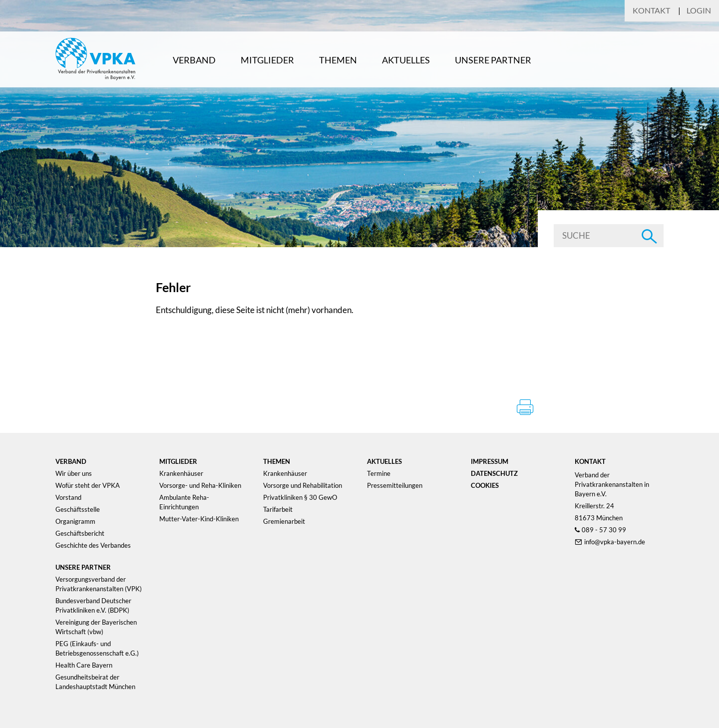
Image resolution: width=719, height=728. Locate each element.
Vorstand (68, 497)
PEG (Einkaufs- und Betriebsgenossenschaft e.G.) (97, 648)
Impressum (490, 461)
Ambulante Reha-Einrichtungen (184, 502)
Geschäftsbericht (80, 533)
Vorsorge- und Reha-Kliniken (200, 485)
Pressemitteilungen (395, 485)
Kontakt (651, 10)
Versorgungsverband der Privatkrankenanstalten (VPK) (99, 584)
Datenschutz (494, 473)
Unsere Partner (493, 60)
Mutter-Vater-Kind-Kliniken (199, 519)
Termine (379, 473)
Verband (194, 60)
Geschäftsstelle (78, 509)
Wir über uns (74, 473)
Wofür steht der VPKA (88, 485)
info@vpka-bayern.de (615, 542)
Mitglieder (267, 60)
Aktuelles (406, 60)
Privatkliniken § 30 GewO (300, 497)
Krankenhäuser (181, 473)
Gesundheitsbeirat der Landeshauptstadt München (95, 682)
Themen (338, 60)
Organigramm (75, 521)
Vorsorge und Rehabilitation (303, 485)
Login (699, 10)
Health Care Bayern (84, 665)
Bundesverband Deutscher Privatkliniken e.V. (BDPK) (93, 605)
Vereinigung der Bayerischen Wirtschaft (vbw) (96, 627)
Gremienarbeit (284, 521)
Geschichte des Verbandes (93, 545)
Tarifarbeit (278, 509)
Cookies (485, 485)
